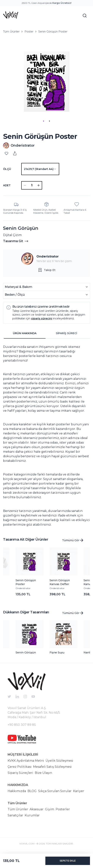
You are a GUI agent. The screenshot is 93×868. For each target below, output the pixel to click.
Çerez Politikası (20, 767)
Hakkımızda (17, 791)
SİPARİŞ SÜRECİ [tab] (66, 333)
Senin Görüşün (26, 652)
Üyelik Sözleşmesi (59, 761)
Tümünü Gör (73, 540)
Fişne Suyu (57, 652)
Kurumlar (32, 815)
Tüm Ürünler (11, 32)
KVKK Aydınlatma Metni (26, 761)
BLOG (32, 791)
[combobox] (40, 169)
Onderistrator (48, 256)
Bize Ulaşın (43, 773)
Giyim (50, 809)
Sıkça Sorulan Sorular (55, 791)
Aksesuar (37, 809)
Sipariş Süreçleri (20, 773)
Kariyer (79, 791)
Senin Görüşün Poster (53, 32)
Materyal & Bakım (46, 287)
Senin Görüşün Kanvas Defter (60, 582)
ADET (7, 185)
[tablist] (46, 333)
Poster (29, 32)
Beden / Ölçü (46, 295)
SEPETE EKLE (68, 861)
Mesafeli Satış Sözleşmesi (52, 767)
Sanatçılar (15, 815)
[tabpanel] (46, 434)
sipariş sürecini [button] (42, 318)
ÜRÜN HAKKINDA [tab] (25, 333)
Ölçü (7, 169)
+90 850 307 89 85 (22, 725)
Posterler (63, 809)
